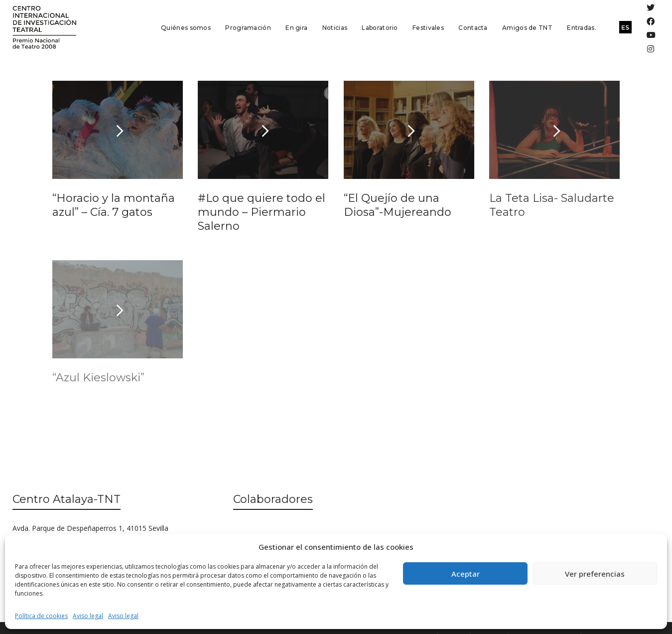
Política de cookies (41, 616)
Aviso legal (88, 616)
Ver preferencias (595, 574)
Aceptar (466, 574)
